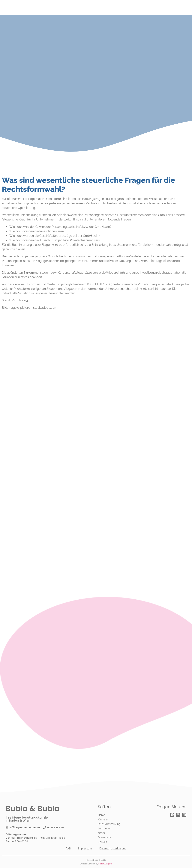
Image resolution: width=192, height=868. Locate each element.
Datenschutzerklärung (113, 849)
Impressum (85, 849)
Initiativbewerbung (109, 824)
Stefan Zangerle (105, 864)
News (101, 833)
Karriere (103, 819)
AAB (68, 849)
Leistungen (105, 828)
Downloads (105, 837)
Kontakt (103, 842)
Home (102, 815)
